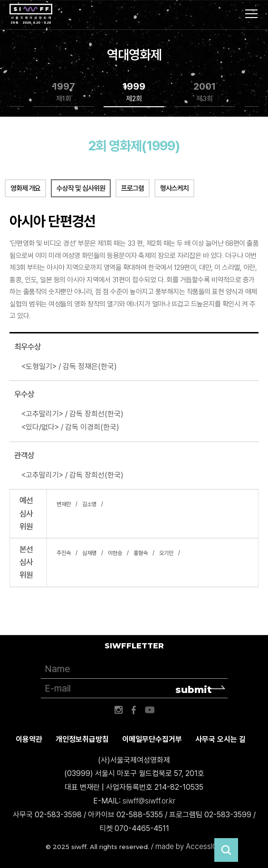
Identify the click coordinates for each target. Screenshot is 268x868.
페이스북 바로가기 (134, 710)
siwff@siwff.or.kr (149, 801)
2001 (205, 92)
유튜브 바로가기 (150, 710)
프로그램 (133, 188)
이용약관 (29, 739)
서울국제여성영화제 (31, 14)
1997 (64, 92)
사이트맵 (251, 14)
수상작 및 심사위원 (81, 188)
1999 (134, 92)
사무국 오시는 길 (220, 739)
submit (194, 690)
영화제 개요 (25, 188)
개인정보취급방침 (82, 739)
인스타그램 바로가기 (118, 710)
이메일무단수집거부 (152, 739)
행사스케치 (174, 188)
